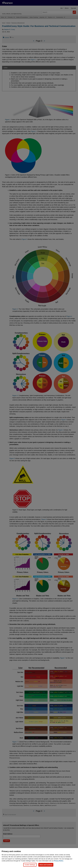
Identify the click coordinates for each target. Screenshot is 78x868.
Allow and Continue (46, 865)
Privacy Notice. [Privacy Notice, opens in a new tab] (59, 861)
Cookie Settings (30, 865)
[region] (39, 858)
